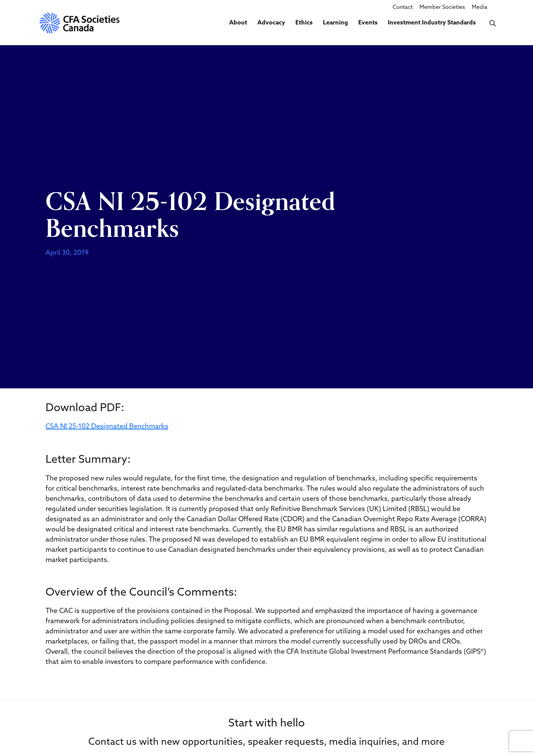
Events (368, 23)
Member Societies (442, 7)
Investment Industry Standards (432, 23)
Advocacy (271, 23)
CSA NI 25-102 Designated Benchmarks (107, 427)
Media (480, 7)
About (238, 23)
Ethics (304, 23)
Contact (403, 7)
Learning (336, 23)
